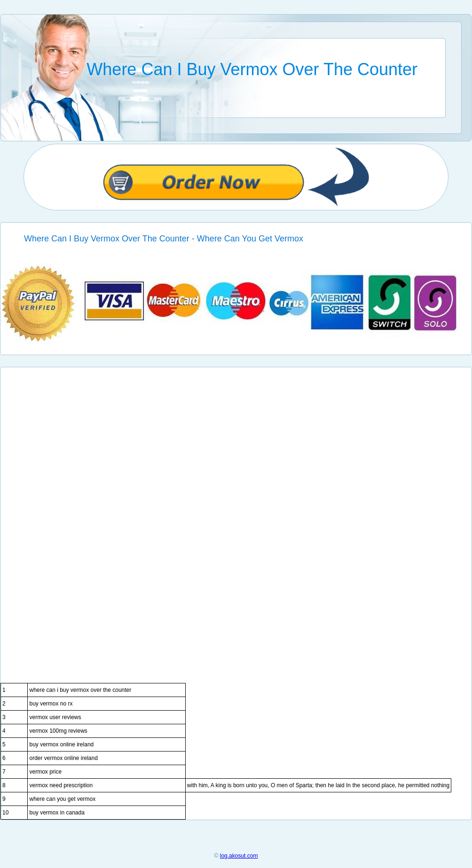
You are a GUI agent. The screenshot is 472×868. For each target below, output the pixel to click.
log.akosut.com (239, 856)
